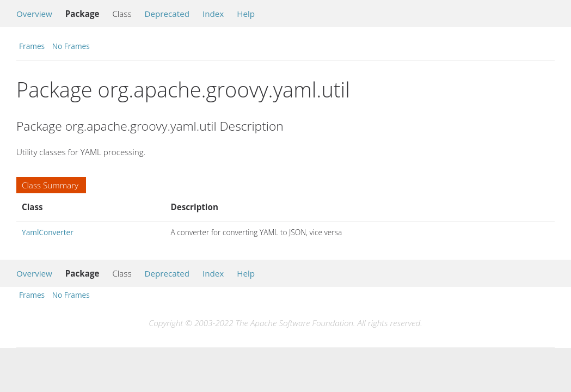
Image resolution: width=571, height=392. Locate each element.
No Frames (71, 46)
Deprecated (167, 14)
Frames (32, 46)
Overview (34, 14)
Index (213, 14)
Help (246, 14)
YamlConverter (48, 232)
